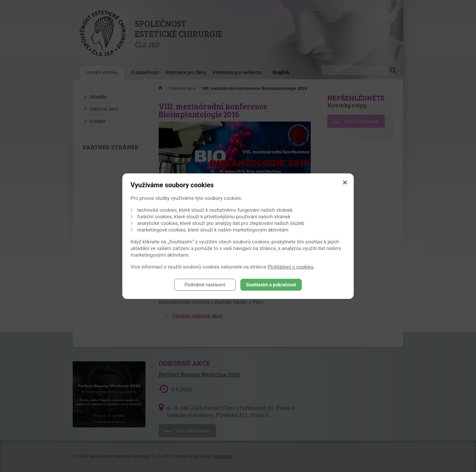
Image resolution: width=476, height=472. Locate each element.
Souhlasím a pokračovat (271, 285)
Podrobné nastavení (205, 285)
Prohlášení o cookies (291, 267)
